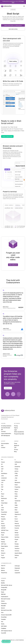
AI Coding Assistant (6, 426)
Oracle (3, 581)
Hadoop (17, 555)
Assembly (4, 514)
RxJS (16, 519)
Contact (3, 448)
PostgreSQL (4, 587)
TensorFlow (4, 573)
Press (16, 444)
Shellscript (4, 498)
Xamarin (3, 553)
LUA (2, 483)
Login (16, 430)
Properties (17, 487)
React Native (4, 546)
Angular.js (17, 526)
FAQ (2, 446)
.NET (2, 469)
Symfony (17, 537)
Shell (16, 510)
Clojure (3, 462)
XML (16, 503)
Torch (3, 555)
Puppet (3, 558)
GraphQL (3, 519)
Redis (3, 592)
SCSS (16, 496)
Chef (16, 558)
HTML (16, 473)
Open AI (3, 566)
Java (2, 476)
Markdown (17, 483)
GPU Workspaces (5, 436)
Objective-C (18, 514)
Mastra (3, 568)
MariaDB (3, 606)
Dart (2, 467)
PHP (2, 487)
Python (17, 489)
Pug (2, 489)
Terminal (3, 432)
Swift (2, 501)
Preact (16, 521)
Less (16, 480)
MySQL (3, 583)
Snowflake (4, 617)
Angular (3, 526)
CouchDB (4, 633)
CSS (16, 464)
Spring (3, 533)
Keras (3, 551)
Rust (2, 496)
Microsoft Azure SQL (6, 610)
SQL (16, 498)
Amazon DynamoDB (6, 615)
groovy (17, 471)
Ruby (16, 494)
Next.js (3, 517)
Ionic (2, 521)
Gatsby (3, 539)
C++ (2, 459)
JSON (16, 476)
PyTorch (17, 570)
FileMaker (4, 628)
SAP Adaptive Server (7, 631)
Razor (16, 492)
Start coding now (13, 265)
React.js (17, 524)
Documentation (5, 444)
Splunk (3, 608)
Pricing (16, 426)
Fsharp (16, 469)
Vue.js (16, 530)
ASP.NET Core (5, 530)
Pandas (17, 544)
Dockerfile (17, 467)
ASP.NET (3, 528)
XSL (2, 505)
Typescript (17, 501)
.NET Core (4, 544)
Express (17, 528)
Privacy (16, 450)
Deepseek (17, 568)
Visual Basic (4, 503)
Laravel (17, 535)
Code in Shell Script (7, 136)
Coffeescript (18, 462)
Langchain (17, 573)
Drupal (16, 539)
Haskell (17, 512)
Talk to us (8, 388)
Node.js (3, 542)
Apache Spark (18, 553)
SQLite (3, 601)
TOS (15, 448)
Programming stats (19, 434)
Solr (2, 622)
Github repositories (19, 432)
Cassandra (4, 603)
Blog (15, 452)
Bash (2, 510)
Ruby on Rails (5, 537)
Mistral (3, 570)
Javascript (4, 478)
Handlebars (4, 473)
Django (17, 533)
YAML (16, 505)
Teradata (3, 619)
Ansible (17, 546)
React (3, 494)
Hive (2, 613)
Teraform (17, 549)
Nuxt (16, 517)
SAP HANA (4, 626)
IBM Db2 (3, 594)
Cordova (17, 551)
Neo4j (3, 624)
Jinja (16, 478)
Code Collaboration (6, 434)
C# (2, 464)
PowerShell (4, 512)
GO (2, 471)
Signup (16, 428)
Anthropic (17, 566)
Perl (2, 485)
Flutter (3, 549)
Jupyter (3, 480)
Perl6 (16, 485)
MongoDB (4, 590)
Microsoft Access (6, 599)
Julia (2, 508)
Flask (2, 535)
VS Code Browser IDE (6, 429)
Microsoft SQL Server (7, 585)
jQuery (3, 524)
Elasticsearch (5, 597)
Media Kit (17, 446)
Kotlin (16, 508)
